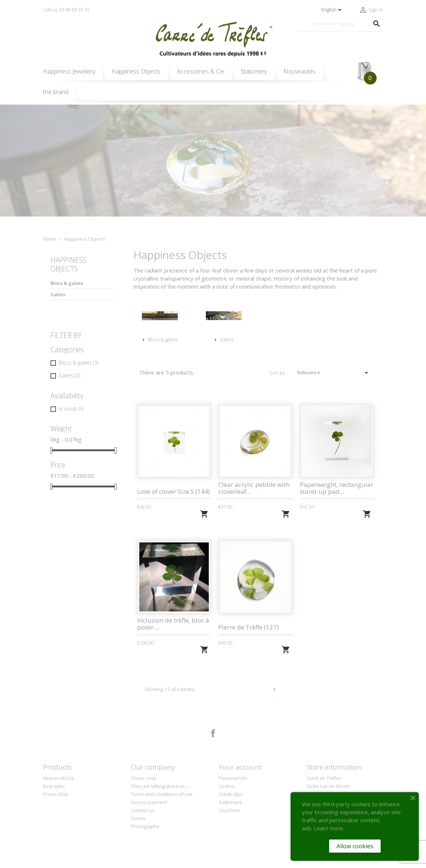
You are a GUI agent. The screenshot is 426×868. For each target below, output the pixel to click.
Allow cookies (355, 846)
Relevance (334, 373)
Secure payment (149, 802)
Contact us (142, 810)
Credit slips (231, 794)
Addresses (230, 802)
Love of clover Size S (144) (174, 491)
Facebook (213, 733)
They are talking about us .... (161, 786)
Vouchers (229, 810)
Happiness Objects (136, 71)
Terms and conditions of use (162, 794)
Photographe (145, 826)
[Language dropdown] (333, 10)
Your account (240, 767)
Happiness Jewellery (69, 71)
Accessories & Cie (201, 71)
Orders (227, 786)
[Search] (340, 24)
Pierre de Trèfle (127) (248, 627)
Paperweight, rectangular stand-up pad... (337, 488)
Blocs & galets (67, 283)
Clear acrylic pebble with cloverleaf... (254, 488)
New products (58, 778)
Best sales (54, 786)
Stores (138, 818)
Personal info (233, 778)
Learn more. (329, 828)
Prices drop (56, 794)
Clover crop (144, 778)
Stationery (254, 71)
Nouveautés (299, 71)
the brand (56, 92)
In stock (71, 409)
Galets (58, 294)
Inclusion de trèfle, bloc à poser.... (173, 624)
